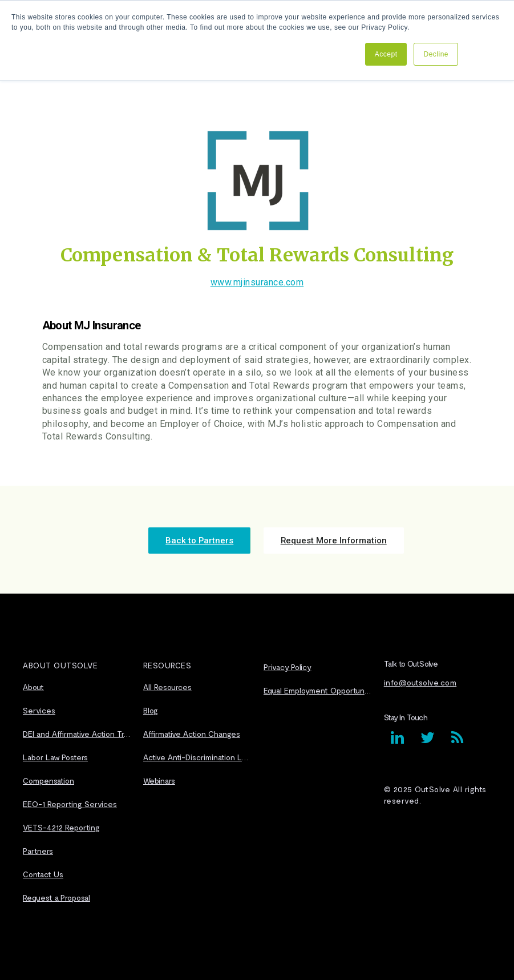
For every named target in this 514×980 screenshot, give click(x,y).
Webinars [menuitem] (159, 778)
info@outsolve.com (420, 680)
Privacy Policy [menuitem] (288, 665)
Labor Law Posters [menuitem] (55, 754)
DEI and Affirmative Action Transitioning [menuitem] (76, 731)
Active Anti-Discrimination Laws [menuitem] (197, 754)
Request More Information (319, 539)
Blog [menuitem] (151, 707)
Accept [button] (386, 54)
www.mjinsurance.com (257, 282)
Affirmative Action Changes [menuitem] (192, 731)
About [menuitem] (33, 684)
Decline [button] (436, 54)
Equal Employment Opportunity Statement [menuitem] (317, 688)
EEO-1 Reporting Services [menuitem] (70, 801)
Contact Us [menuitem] (43, 871)
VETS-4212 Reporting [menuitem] (61, 824)
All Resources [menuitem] (167, 684)
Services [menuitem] (39, 707)
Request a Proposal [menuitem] (56, 895)
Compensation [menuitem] (48, 778)
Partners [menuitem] (38, 848)
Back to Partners (213, 539)
